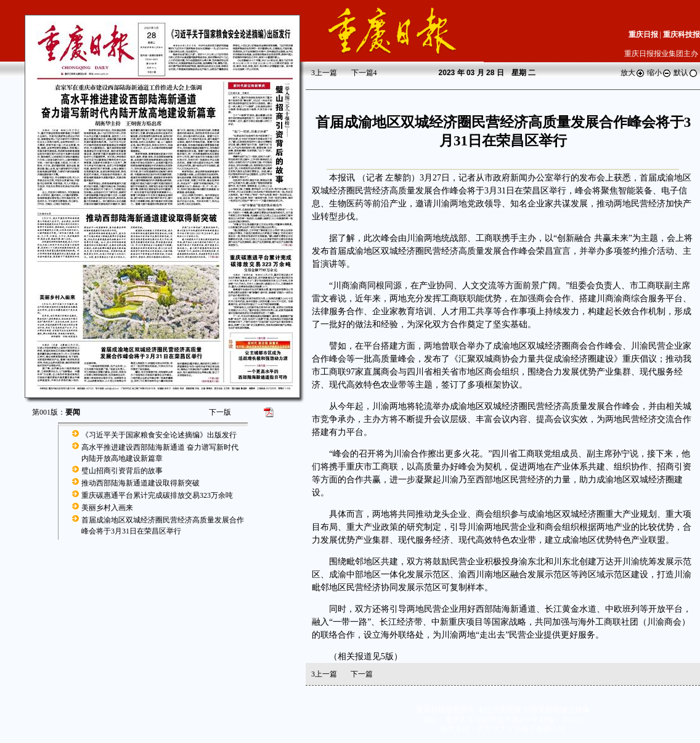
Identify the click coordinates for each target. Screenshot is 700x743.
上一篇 (324, 73)
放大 (633, 73)
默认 (686, 73)
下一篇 (364, 73)
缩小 (659, 73)
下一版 (220, 412)
